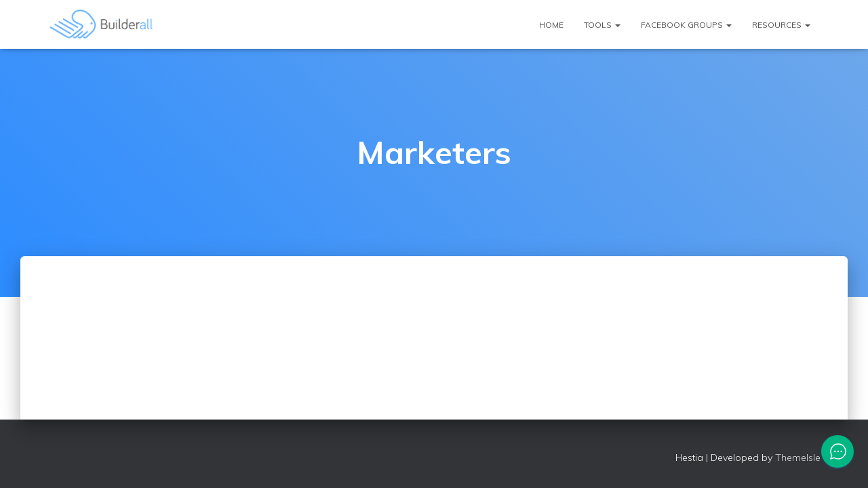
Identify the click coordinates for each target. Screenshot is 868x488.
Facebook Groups (686, 25)
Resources (781, 25)
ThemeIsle (798, 457)
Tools (602, 25)
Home (551, 25)
